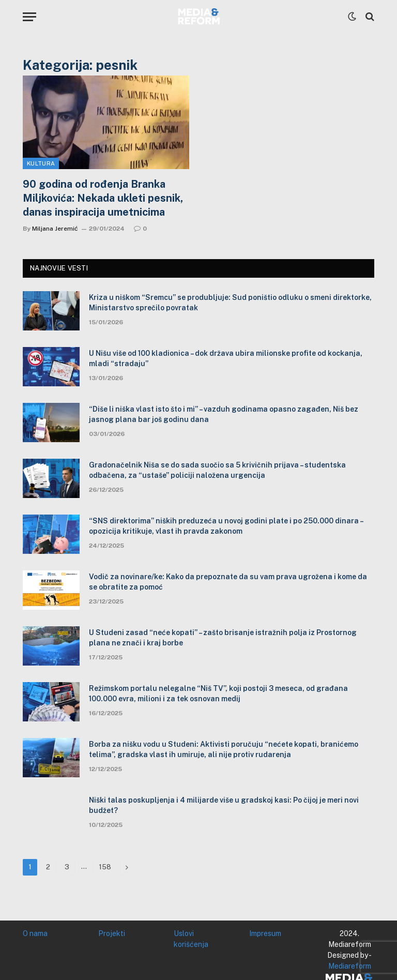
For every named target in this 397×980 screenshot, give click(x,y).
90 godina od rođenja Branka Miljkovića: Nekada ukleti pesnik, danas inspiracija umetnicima (103, 198)
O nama (35, 933)
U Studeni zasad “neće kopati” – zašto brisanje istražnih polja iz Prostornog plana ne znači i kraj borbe (223, 638)
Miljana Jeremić (55, 229)
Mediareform (350, 966)
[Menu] (29, 17)
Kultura (41, 163)
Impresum (265, 933)
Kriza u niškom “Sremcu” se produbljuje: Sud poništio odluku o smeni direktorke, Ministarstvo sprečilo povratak (230, 303)
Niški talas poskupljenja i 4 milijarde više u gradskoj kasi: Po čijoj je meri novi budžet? (224, 805)
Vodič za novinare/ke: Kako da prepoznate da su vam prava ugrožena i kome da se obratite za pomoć (228, 582)
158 (105, 867)
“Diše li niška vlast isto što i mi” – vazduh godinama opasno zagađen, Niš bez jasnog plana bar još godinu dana (224, 414)
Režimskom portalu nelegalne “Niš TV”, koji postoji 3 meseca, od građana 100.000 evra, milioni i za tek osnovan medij (218, 693)
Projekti (112, 933)
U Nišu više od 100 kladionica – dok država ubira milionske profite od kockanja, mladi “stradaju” (226, 358)
